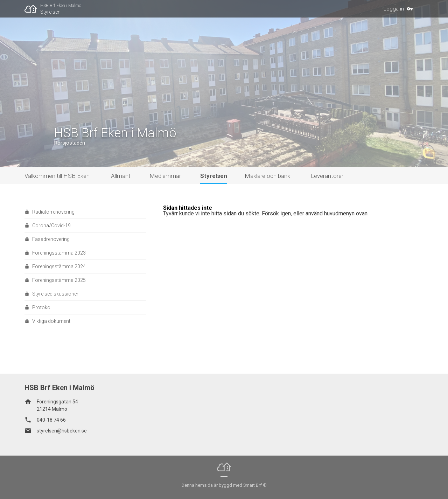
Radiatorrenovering (53, 212)
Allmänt (121, 176)
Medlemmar (165, 176)
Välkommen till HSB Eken (57, 176)
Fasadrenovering (51, 239)
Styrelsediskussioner (55, 294)
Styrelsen (50, 12)
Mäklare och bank (267, 176)
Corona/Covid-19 (51, 226)
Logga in (394, 9)
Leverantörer (327, 176)
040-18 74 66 (51, 420)
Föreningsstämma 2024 (59, 266)
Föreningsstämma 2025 (59, 280)
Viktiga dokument (51, 321)
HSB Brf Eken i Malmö (61, 6)
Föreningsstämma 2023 (59, 253)
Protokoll (42, 307)
